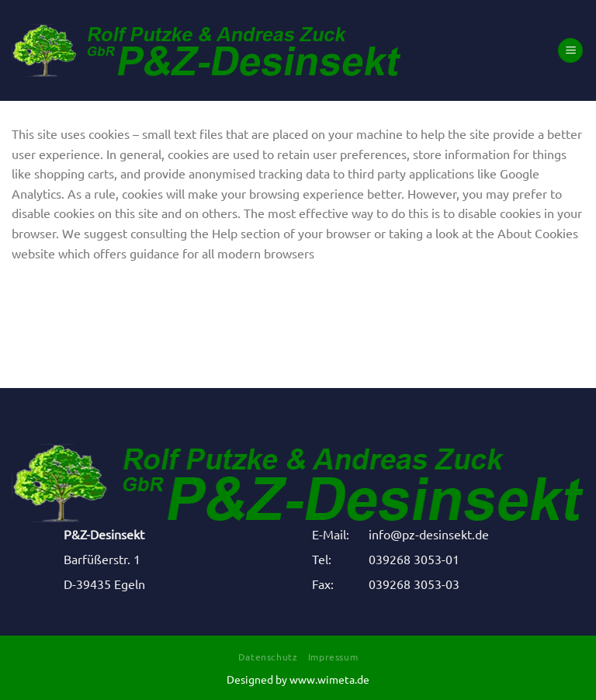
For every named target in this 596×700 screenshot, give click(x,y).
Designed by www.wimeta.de (298, 679)
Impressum (333, 657)
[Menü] (570, 51)
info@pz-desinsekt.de (429, 534)
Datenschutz (268, 657)
